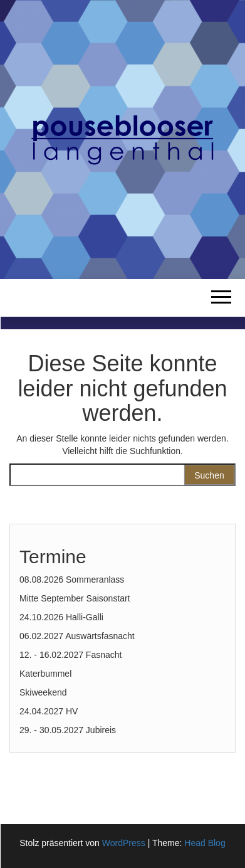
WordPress (124, 843)
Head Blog (205, 843)
